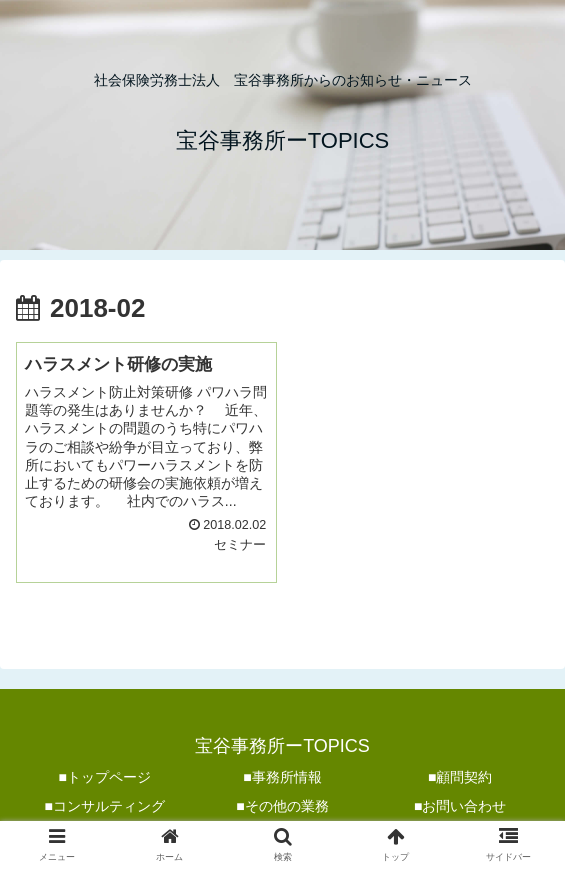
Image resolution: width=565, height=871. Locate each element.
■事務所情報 (282, 777)
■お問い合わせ (460, 806)
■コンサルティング (105, 806)
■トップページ (105, 777)
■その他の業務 (282, 806)
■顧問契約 (460, 777)
